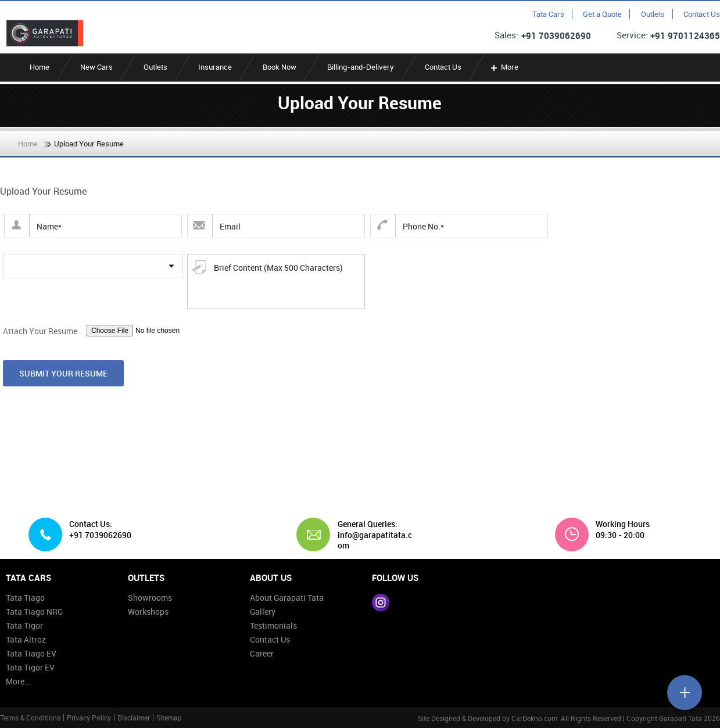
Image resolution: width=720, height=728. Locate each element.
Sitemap (169, 718)
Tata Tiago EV (31, 653)
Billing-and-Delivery (361, 67)
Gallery (263, 612)
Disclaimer (134, 718)
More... (19, 681)
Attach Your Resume (40, 331)
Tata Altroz (26, 639)
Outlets (653, 14)
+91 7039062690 (556, 35)
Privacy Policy (89, 718)
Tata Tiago (25, 598)
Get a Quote (602, 14)
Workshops (148, 612)
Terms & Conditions (30, 718)
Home (40, 67)
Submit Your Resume (63, 373)
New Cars (96, 67)
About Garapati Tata (287, 598)
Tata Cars (548, 14)
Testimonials (273, 625)
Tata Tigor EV (30, 667)
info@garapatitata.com (375, 540)
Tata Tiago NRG (34, 612)
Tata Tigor (24, 625)
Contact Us (702, 14)
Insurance (215, 67)
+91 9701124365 (685, 35)
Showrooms (150, 598)
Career (262, 653)
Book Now (280, 67)
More (504, 67)
